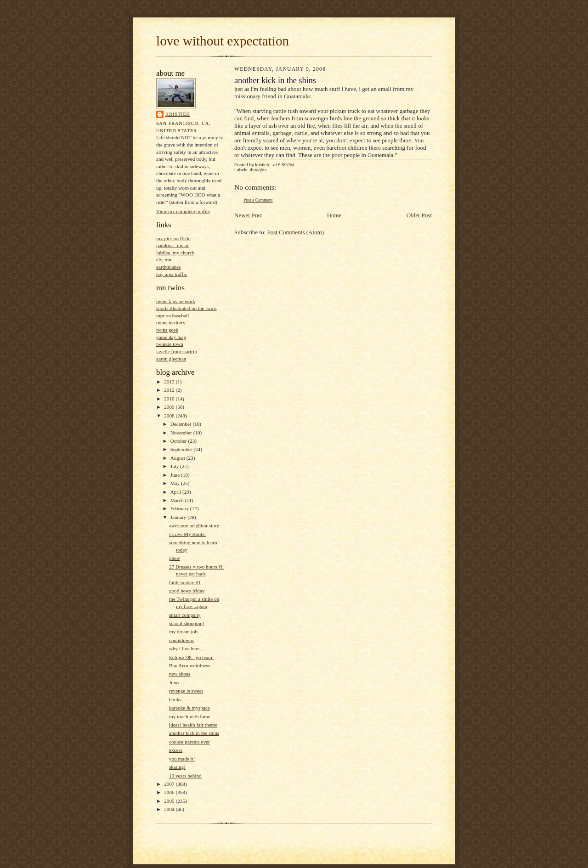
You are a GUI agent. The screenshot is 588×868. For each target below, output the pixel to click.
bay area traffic (172, 274)
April (176, 492)
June (176, 475)
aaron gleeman (171, 359)
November (182, 433)
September (182, 449)
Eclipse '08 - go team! (192, 657)
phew (175, 558)
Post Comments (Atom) (296, 232)
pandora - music (173, 245)
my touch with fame (190, 716)
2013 (170, 382)
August (178, 458)
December (182, 424)
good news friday (187, 591)
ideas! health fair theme (193, 725)
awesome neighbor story (194, 525)
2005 (170, 801)
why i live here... (186, 648)
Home (334, 215)
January (179, 517)
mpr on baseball (172, 316)
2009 (170, 407)
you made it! (182, 759)
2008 (170, 416)
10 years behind (185, 776)
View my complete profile (183, 211)
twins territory (171, 322)
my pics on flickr (174, 238)
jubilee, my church (175, 253)
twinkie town (170, 344)
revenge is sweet (186, 691)
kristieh (178, 114)
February (180, 508)
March (178, 500)
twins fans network (176, 301)
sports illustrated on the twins (187, 308)
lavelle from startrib (177, 351)
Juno (174, 682)
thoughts (258, 170)
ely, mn (164, 259)
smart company (185, 615)
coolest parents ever (189, 742)
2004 (170, 809)
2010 (170, 399)
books (175, 699)
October (179, 441)
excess (176, 750)
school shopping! (187, 623)
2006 (170, 792)
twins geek (167, 330)
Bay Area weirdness (189, 665)
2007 (170, 784)
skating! (177, 767)
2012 (170, 390)
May (176, 483)
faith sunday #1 (185, 582)
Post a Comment (258, 200)
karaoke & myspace (189, 708)
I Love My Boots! (187, 534)
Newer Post (248, 215)
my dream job (183, 631)
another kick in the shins (194, 733)
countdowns (181, 640)
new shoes (180, 674)
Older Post (419, 215)
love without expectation (223, 41)
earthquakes (168, 267)
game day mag (171, 337)
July (175, 466)
